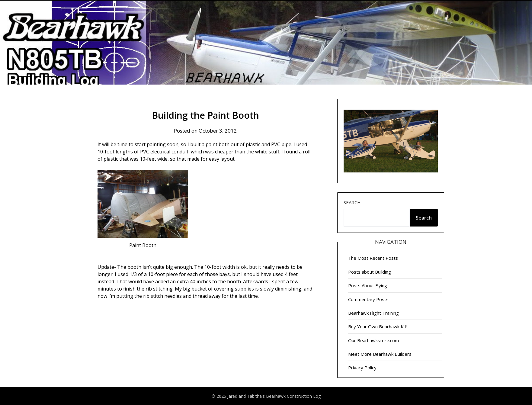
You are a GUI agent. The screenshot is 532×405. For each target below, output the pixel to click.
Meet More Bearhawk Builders (380, 354)
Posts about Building (370, 272)
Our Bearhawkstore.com (373, 340)
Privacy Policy (362, 368)
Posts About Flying (368, 285)
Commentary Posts (368, 299)
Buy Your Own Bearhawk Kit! (378, 326)
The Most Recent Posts (373, 258)
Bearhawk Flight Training (373, 313)
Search (352, 202)
